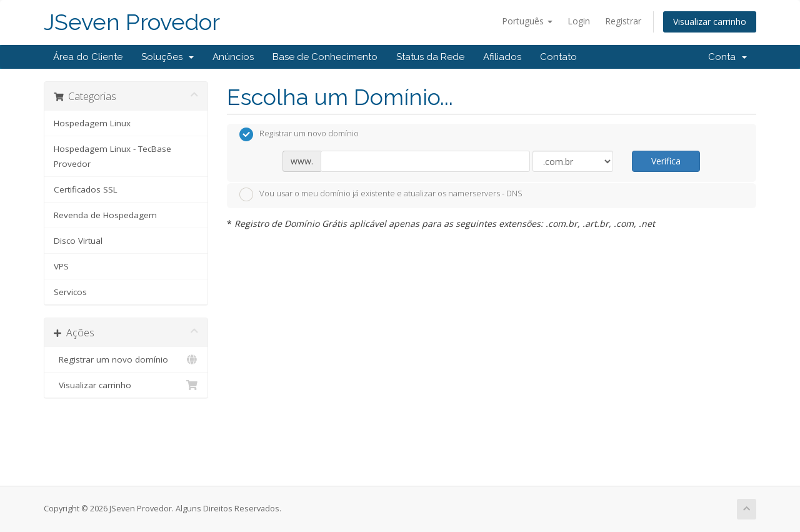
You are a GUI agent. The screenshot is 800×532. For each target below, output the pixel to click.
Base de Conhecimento (325, 57)
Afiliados (502, 57)
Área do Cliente (88, 57)
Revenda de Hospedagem (105, 215)
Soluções (167, 57)
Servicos (70, 292)
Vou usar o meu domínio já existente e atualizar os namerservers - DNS (381, 194)
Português (527, 21)
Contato (558, 57)
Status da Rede (430, 57)
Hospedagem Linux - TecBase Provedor (112, 156)
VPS (61, 266)
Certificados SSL (86, 189)
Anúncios (233, 57)
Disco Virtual (78, 241)
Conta (727, 57)
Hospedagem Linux (92, 123)
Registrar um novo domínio (126, 359)
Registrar (623, 21)
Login (579, 21)
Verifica (666, 161)
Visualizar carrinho (710, 22)
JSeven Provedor (132, 22)
